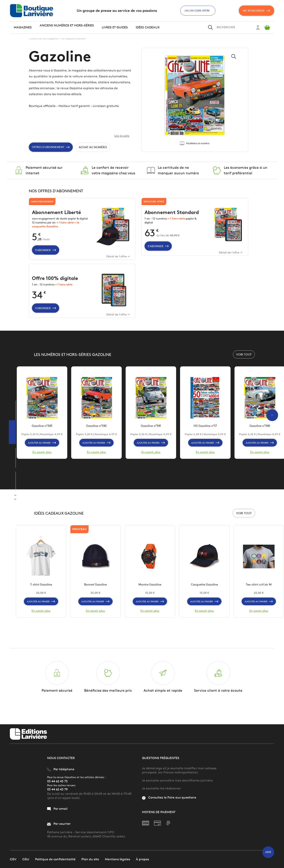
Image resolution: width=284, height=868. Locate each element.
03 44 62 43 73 (57, 781)
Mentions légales (117, 859)
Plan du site (90, 859)
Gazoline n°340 (260, 436)
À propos (142, 859)
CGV (13, 859)
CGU (26, 859)
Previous (15, 499)
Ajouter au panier (42, 453)
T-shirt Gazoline (41, 596)
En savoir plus (42, 463)
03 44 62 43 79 (57, 789)
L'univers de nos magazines (44, 39)
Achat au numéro (94, 148)
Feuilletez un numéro (195, 144)
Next (15, 495)
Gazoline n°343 (42, 436)
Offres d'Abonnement (51, 148)
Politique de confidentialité (55, 859)
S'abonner (46, 255)
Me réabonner (256, 11)
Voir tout (244, 364)
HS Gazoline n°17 (205, 436)
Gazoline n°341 (151, 436)
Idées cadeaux (148, 27)
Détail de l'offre (118, 261)
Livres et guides (115, 27)
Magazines (23, 27)
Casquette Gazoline (204, 596)
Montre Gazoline (150, 596)
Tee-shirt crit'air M (259, 596)
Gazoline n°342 (96, 436)
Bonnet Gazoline (96, 596)
